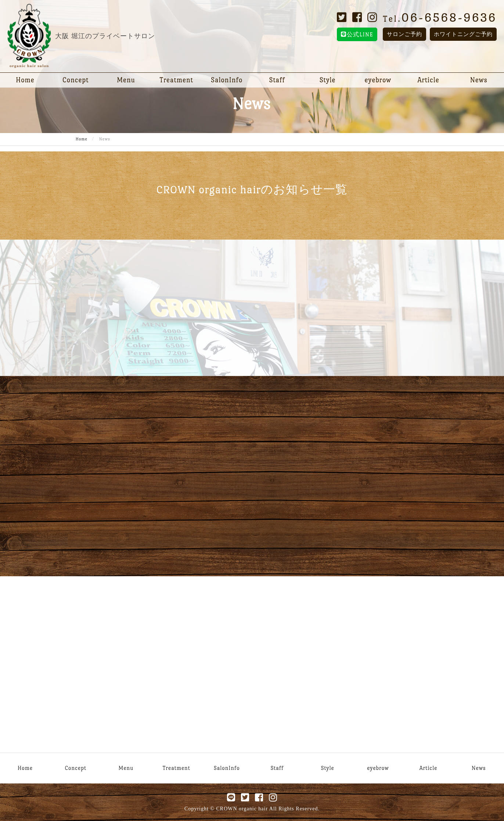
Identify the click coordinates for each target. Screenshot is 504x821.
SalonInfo (227, 80)
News (479, 80)
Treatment (177, 80)
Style (328, 80)
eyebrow (378, 80)
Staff (277, 80)
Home (25, 80)
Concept (75, 80)
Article (428, 80)
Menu (126, 80)
